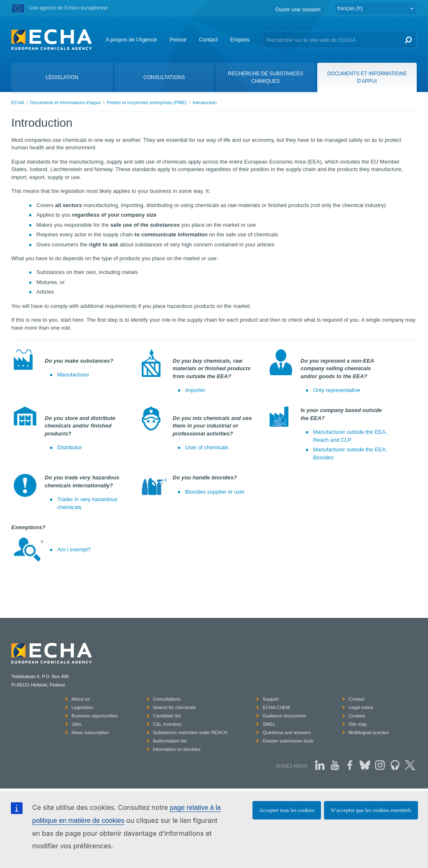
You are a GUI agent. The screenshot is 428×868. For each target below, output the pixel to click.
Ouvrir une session (298, 9)
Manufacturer (73, 375)
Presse (178, 40)
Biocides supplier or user (215, 492)
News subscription (90, 732)
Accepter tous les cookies (287, 810)
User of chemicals (207, 447)
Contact (208, 40)
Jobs (76, 724)
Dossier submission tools (288, 741)
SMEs (269, 724)
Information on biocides (177, 749)
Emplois (240, 40)
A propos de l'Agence (131, 40)
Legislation (83, 707)
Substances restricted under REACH (190, 732)
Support (271, 699)
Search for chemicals (175, 707)
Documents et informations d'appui (65, 102)
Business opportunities (95, 716)
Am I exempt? (74, 549)
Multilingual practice (369, 732)
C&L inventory (167, 724)
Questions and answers (287, 732)
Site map (358, 724)
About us (80, 699)
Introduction (205, 102)
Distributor (70, 447)
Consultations (167, 699)
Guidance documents (284, 716)
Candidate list (167, 716)
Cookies (357, 716)
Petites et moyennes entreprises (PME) (146, 102)
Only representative (337, 390)
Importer (195, 390)
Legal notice (361, 707)
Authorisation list (170, 741)
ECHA (18, 102)
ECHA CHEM (276, 707)
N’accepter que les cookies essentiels (371, 810)
